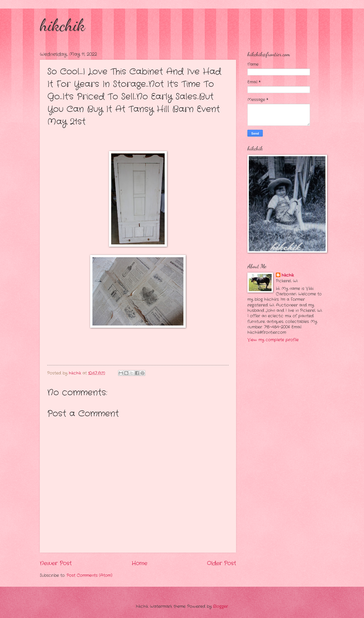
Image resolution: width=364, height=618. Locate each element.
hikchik (62, 25)
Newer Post (56, 563)
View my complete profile (273, 340)
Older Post (222, 563)
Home (139, 563)
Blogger (221, 606)
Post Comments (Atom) (89, 575)
